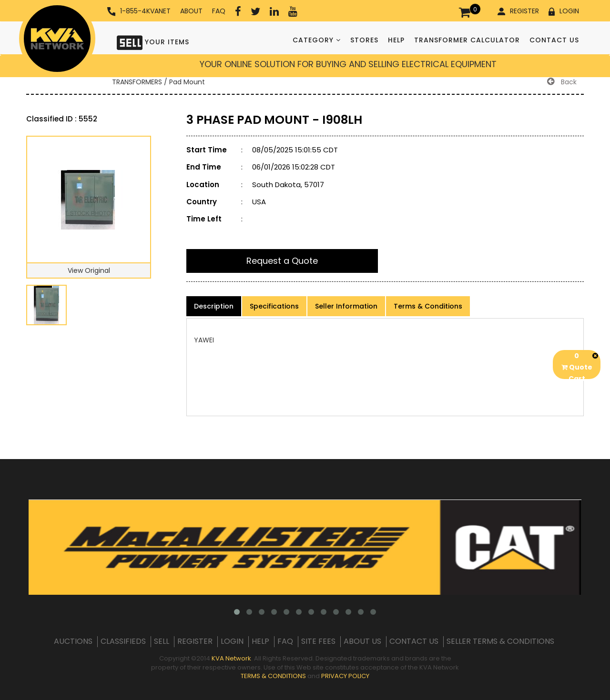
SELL (162, 641)
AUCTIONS (73, 641)
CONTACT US (554, 40)
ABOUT (191, 11)
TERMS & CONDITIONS (273, 676)
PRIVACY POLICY (345, 676)
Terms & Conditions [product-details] (428, 306)
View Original (89, 270)
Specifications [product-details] (274, 306)
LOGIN (564, 11)
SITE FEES (318, 641)
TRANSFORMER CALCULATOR (467, 40)
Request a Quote (282, 261)
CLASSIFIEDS (123, 641)
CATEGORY (317, 40)
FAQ (219, 11)
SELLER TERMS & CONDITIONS (500, 641)
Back (562, 82)
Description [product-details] (214, 306)
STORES (364, 40)
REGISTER (518, 11)
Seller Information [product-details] (346, 306)
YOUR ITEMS (153, 42)
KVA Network (231, 658)
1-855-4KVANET (139, 11)
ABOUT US (362, 641)
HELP (396, 40)
